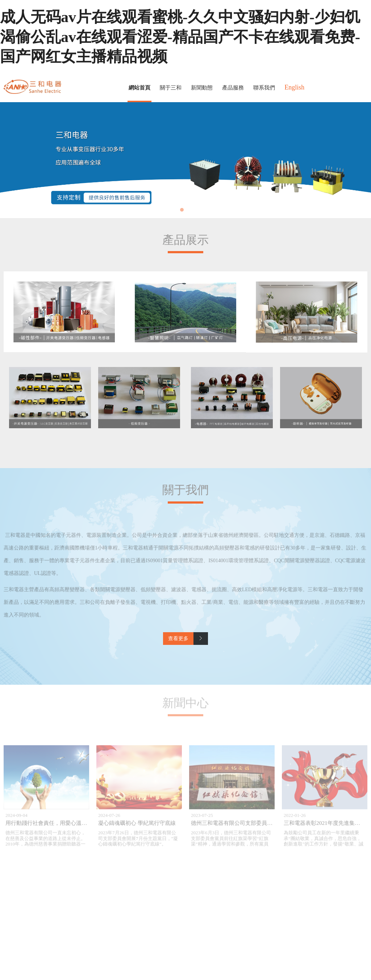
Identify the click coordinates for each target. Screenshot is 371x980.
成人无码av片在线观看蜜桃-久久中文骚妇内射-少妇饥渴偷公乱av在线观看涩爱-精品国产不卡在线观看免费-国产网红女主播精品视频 (180, 37)
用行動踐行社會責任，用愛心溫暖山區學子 (57, 826)
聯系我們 (264, 88)
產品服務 (233, 88)
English (294, 87)
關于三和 (171, 88)
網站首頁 (139, 88)
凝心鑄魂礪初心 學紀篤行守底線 (137, 826)
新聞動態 (202, 88)
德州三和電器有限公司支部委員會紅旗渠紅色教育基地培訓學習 (267, 826)
